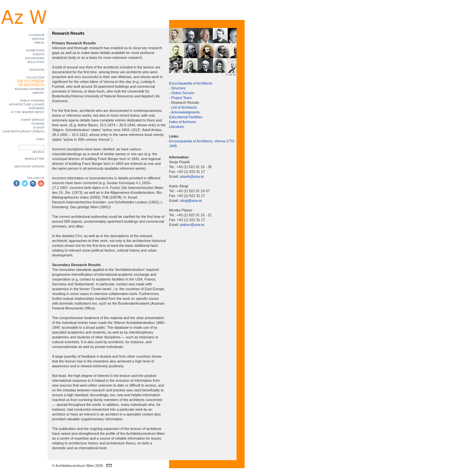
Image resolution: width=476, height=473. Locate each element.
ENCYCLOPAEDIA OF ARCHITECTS (31, 83)
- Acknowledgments (184, 112)
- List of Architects (183, 107)
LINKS (40, 139)
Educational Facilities (186, 117)
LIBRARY (38, 93)
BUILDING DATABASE (30, 89)
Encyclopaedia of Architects (191, 83)
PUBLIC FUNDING (32, 101)
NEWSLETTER (34, 159)
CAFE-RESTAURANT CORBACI (23, 131)
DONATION (37, 70)
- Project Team (180, 98)
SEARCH (38, 152)
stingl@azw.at (191, 201)
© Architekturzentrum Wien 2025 (78, 466)
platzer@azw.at (192, 225)
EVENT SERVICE (33, 120)
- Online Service (182, 93)
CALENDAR (36, 35)
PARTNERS (37, 108)
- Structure (177, 88)
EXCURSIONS (35, 58)
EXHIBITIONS (35, 50)
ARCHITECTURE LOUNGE (27, 104)
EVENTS (39, 54)
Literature (176, 127)
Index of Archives (183, 122)
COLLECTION (35, 77)
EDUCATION (36, 62)
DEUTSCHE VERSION (29, 166)
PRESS (39, 43)
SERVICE (38, 39)
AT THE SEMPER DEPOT (27, 112)
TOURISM (38, 124)
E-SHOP (39, 128)
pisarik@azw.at (192, 176)
